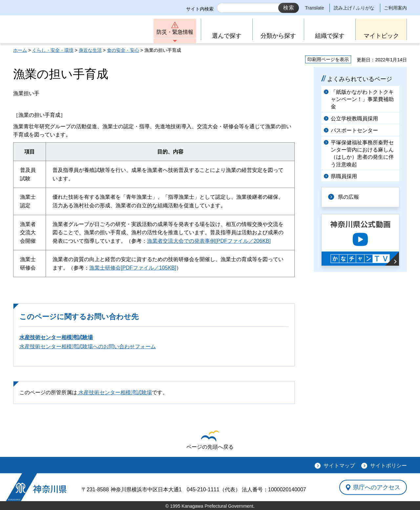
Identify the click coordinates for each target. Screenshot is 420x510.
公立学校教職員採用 (354, 119)
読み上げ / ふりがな (354, 8)
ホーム (20, 50)
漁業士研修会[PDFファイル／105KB (132, 268)
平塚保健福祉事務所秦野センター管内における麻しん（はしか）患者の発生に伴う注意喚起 (362, 153)
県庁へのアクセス (377, 487)
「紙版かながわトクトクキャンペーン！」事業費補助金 (362, 99)
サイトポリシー (388, 466)
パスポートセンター (354, 130)
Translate (315, 8)
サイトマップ (339, 466)
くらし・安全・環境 (53, 50)
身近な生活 (90, 50)
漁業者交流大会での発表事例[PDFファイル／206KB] (209, 241)
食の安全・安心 (123, 50)
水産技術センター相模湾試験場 (56, 337)
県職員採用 (344, 176)
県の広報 (348, 197)
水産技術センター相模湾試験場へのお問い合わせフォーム (88, 347)
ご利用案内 (395, 8)
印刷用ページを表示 (328, 59)
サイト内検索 (200, 9)
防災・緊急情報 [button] (175, 32)
